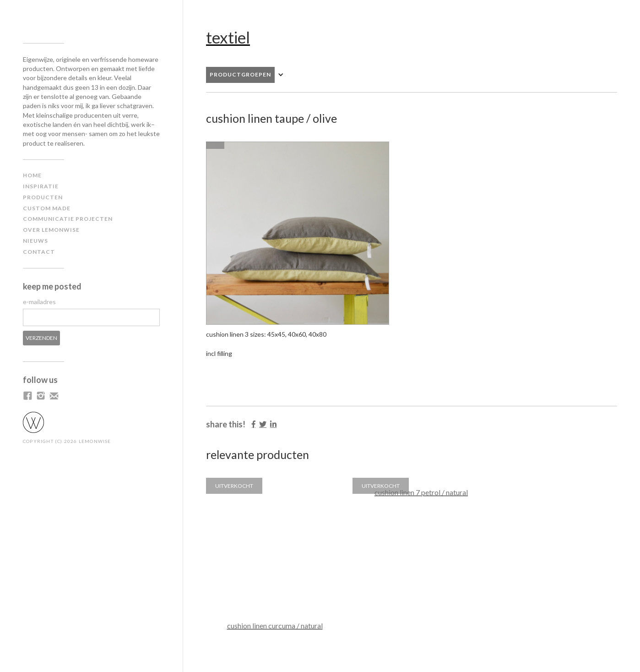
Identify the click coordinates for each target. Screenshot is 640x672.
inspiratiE (41, 186)
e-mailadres (39, 302)
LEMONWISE (95, 441)
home (32, 175)
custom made (47, 208)
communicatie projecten (68, 219)
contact (39, 252)
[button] (249, 75)
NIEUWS (35, 241)
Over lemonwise (51, 230)
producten (43, 197)
